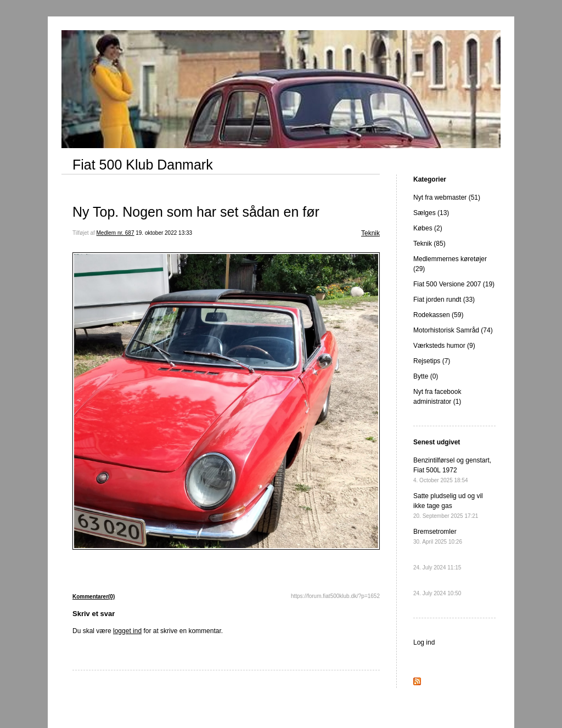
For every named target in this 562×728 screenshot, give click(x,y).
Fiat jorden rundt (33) (444, 300)
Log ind (424, 642)
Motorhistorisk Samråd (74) (453, 330)
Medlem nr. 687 (116, 233)
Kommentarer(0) (94, 597)
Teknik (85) (429, 244)
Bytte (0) (426, 376)
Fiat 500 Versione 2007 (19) (454, 284)
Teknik (370, 233)
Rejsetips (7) (432, 361)
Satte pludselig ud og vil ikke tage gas (448, 506)
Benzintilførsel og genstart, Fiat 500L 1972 (452, 470)
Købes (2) (428, 228)
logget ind (127, 631)
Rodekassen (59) (438, 315)
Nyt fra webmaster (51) (447, 197)
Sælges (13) (431, 213)
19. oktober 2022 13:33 (164, 233)
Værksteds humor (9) (444, 346)
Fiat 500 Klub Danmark (143, 165)
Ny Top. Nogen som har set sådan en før (196, 212)
